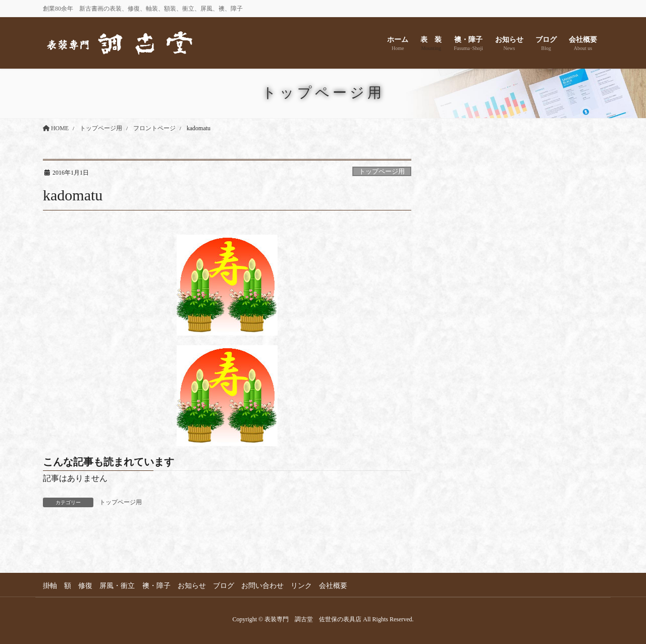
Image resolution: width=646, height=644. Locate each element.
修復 (86, 586)
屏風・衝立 (119, 586)
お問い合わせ (265, 586)
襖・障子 (158, 586)
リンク (305, 586)
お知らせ (194, 586)
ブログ (226, 586)
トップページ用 (382, 172)
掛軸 (50, 586)
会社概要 (337, 586)
